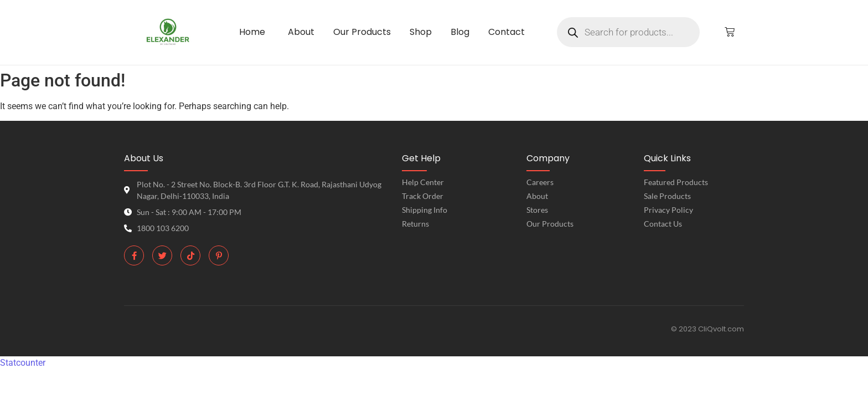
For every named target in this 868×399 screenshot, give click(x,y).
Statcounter (23, 363)
